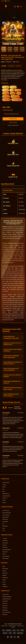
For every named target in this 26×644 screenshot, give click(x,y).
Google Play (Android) (7, 598)
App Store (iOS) (6, 596)
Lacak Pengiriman (6, 516)
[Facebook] (8, 638)
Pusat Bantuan (5, 523)
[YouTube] (18, 638)
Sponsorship (5, 574)
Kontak (4, 502)
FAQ (3, 525)
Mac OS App (5, 605)
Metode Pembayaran (7, 514)
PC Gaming (5, 540)
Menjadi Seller (5, 570)
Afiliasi (4, 568)
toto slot (7, 319)
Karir (3, 490)
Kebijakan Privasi (6, 495)
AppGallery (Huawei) (6, 600)
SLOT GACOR (15, 13)
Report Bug (5, 616)
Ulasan (4, 530)
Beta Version (5, 607)
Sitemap (4, 504)
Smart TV (4, 555)
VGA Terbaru (5, 549)
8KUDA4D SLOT (6, 18)
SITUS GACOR (6, 13)
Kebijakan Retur (6, 518)
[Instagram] (11, 638)
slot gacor (21, 267)
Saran (4, 532)
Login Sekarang (13, 119)
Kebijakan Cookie (21, 627)
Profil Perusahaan (6, 484)
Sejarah (4, 488)
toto (15, 296)
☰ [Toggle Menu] (21, 6)
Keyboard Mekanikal (7, 551)
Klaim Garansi (5, 521)
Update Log (5, 609)
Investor (4, 583)
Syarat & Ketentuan (6, 497)
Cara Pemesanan (6, 512)
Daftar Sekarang (13, 122)
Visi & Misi (4, 486)
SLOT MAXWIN (15, 15)
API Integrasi (5, 588)
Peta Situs (13, 628)
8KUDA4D (5, 228)
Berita (4, 493)
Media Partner (5, 579)
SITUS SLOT (5, 15)
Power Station (5, 544)
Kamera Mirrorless (6, 557)
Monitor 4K (5, 546)
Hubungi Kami (5, 527)
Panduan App (5, 611)
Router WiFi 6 (5, 553)
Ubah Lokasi (16, 114)
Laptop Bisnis (5, 542)
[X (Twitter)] (15, 638)
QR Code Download (6, 614)
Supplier (4, 585)
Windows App (5, 602)
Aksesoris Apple (6, 560)
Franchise (4, 581)
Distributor (4, 577)
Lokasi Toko (5, 499)
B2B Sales (4, 572)
